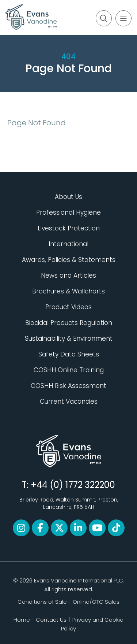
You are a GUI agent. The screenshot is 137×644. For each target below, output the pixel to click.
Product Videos (68, 307)
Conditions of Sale (42, 602)
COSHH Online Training (69, 370)
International (68, 244)
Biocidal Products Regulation (69, 323)
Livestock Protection (69, 228)
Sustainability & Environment (69, 338)
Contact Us (51, 620)
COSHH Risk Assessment (68, 386)
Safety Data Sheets (69, 354)
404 (68, 56)
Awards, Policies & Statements (69, 260)
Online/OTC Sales (96, 602)
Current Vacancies (69, 401)
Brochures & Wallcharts (68, 291)
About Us (68, 197)
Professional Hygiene (68, 212)
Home (22, 620)
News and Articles (68, 275)
